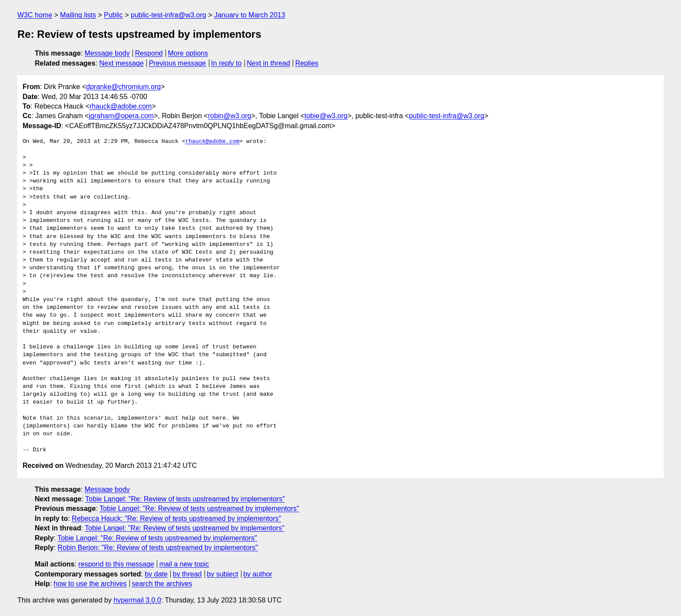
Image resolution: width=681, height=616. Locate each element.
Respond (149, 53)
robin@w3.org (230, 116)
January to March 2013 (250, 15)
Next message (122, 63)
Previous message (178, 63)
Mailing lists (78, 15)
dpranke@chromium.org (123, 87)
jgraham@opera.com (122, 116)
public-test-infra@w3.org (169, 15)
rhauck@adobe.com (121, 106)
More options (188, 53)
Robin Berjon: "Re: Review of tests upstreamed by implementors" (157, 548)
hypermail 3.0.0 (137, 600)
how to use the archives (90, 584)
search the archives (162, 584)
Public (113, 15)
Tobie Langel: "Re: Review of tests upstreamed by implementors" (185, 499)
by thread (187, 574)
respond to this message (116, 564)
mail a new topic (184, 564)
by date (156, 574)
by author (258, 574)
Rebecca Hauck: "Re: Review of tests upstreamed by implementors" (176, 518)
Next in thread (268, 63)
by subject (222, 574)
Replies (307, 63)
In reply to (226, 63)
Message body (107, 53)
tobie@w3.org (326, 116)
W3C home (35, 15)
